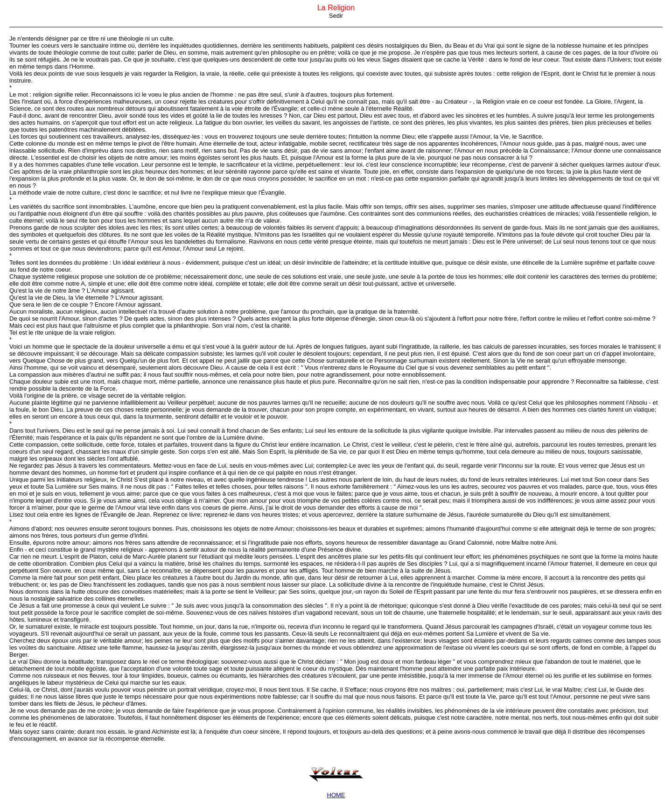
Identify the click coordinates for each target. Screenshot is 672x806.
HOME (336, 795)
